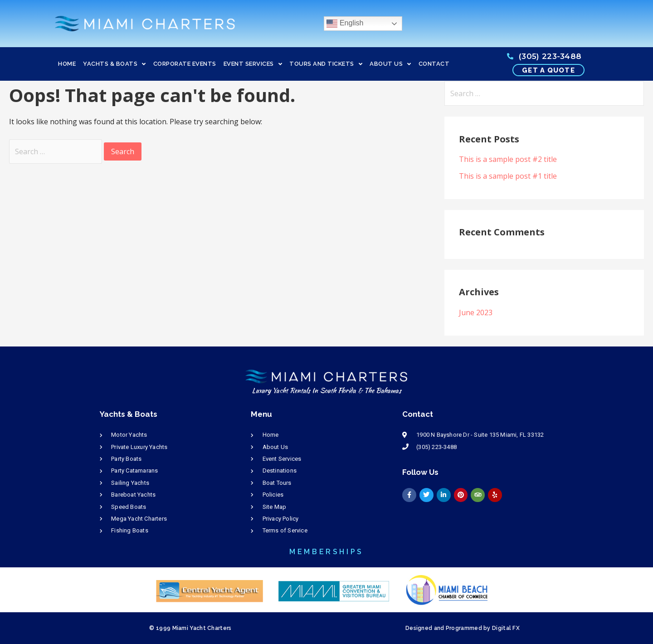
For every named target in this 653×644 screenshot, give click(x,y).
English (345, 24)
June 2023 (476, 312)
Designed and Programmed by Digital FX (463, 628)
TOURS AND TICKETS (326, 64)
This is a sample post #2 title (508, 159)
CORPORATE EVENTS (185, 64)
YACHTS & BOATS (115, 64)
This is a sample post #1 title (508, 176)
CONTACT (434, 64)
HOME (67, 64)
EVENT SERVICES (253, 64)
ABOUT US (390, 64)
